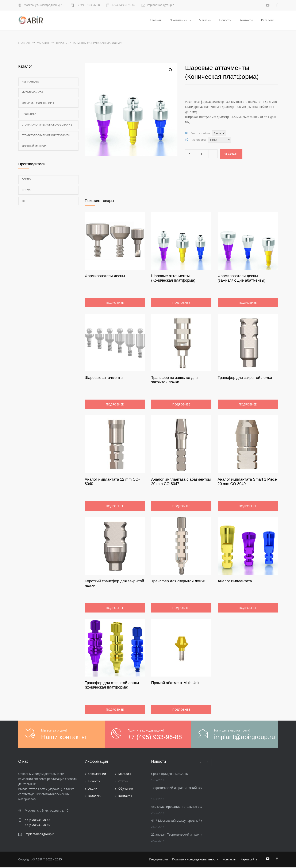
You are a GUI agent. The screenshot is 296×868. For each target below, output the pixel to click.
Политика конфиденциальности (195, 860)
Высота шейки (200, 134)
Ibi (23, 202)
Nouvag (27, 191)
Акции (93, 790)
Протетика (29, 115)
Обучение (126, 790)
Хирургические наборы (38, 104)
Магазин (205, 21)
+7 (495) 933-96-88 (88, 5)
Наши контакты (64, 738)
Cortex (26, 180)
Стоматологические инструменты (46, 136)
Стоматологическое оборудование (47, 125)
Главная (156, 21)
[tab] (88, 181)
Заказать (231, 155)
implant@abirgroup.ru (161, 5)
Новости (225, 21)
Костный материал (35, 147)
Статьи (123, 782)
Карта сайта (249, 860)
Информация (158, 860)
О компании (178, 21)
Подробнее (115, 303)
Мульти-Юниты (32, 93)
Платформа (198, 140)
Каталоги (268, 21)
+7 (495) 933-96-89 (123, 5)
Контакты (246, 21)
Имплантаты (31, 82)
